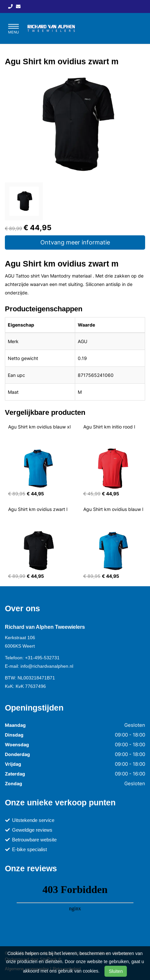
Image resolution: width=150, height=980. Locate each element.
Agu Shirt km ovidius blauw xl (39, 427)
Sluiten (116, 971)
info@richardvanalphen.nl (47, 666)
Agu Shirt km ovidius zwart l (38, 509)
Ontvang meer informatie (75, 242)
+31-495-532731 (42, 658)
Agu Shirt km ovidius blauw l (113, 509)
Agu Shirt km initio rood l (109, 427)
